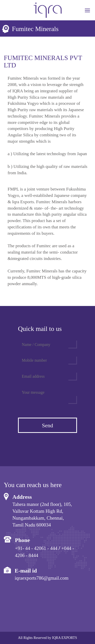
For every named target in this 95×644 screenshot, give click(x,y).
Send (48, 425)
